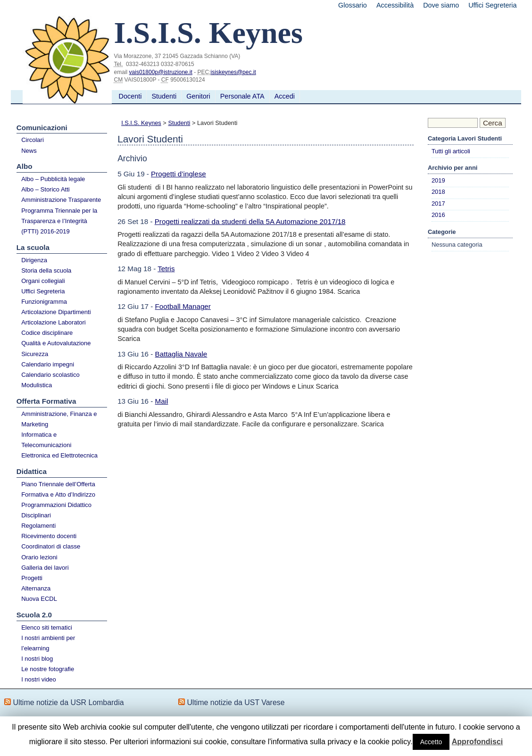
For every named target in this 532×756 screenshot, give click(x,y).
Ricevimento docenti (49, 536)
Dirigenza (34, 260)
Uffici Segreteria (492, 5)
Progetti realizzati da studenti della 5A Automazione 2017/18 (250, 221)
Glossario (353, 5)
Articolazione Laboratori (54, 322)
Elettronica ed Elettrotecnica (59, 455)
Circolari (33, 140)
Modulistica (37, 385)
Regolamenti (38, 526)
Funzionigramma (44, 302)
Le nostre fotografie (48, 669)
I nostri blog (37, 659)
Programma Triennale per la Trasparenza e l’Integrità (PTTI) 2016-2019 (59, 221)
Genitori (198, 96)
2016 (438, 215)
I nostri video (39, 679)
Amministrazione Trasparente (61, 200)
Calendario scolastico (50, 375)
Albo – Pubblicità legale (53, 179)
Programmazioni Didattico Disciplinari (56, 510)
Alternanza (36, 588)
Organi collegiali (43, 281)
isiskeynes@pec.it (233, 72)
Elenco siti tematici (47, 627)
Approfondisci (477, 742)
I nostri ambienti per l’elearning (48, 643)
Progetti (32, 578)
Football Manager (183, 306)
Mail (162, 401)
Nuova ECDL (39, 599)
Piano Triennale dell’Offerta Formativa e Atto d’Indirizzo (58, 489)
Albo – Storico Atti (46, 189)
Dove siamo (441, 5)
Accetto (431, 742)
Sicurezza (35, 354)
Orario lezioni (39, 557)
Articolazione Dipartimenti (56, 312)
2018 (438, 192)
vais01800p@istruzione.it (161, 72)
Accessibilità (395, 5)
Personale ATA (242, 96)
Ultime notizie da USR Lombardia (68, 702)
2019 (438, 180)
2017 (438, 204)
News (29, 151)
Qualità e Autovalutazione (56, 343)
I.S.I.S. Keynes (141, 123)
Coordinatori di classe (51, 546)
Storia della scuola (46, 270)
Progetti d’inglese (179, 174)
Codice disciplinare (47, 333)
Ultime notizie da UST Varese (236, 702)
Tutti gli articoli (451, 151)
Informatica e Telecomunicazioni (46, 440)
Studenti (164, 96)
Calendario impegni (48, 364)
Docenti (130, 96)
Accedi (285, 96)
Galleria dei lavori (45, 568)
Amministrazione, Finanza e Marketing (59, 419)
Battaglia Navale (181, 354)
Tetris (166, 269)
